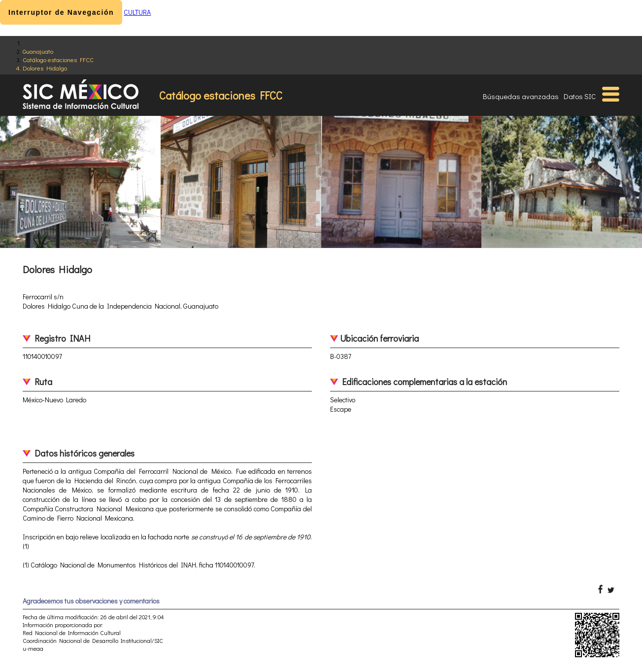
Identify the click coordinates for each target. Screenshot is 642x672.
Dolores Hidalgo (45, 68)
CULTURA (137, 12)
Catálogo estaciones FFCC (58, 59)
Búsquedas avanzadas (521, 96)
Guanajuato (38, 51)
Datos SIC (580, 96)
